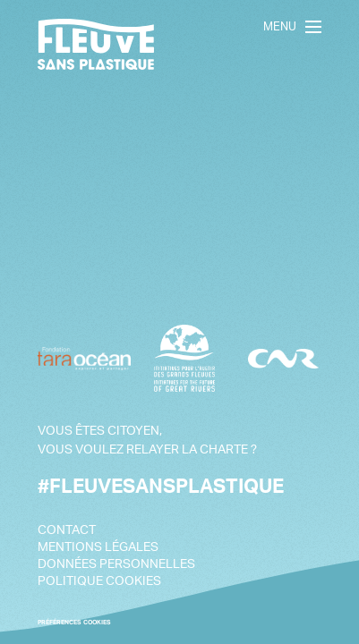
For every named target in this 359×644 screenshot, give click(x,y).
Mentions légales (98, 546)
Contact (67, 529)
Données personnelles (116, 563)
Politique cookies (99, 580)
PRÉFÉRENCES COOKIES (74, 622)
